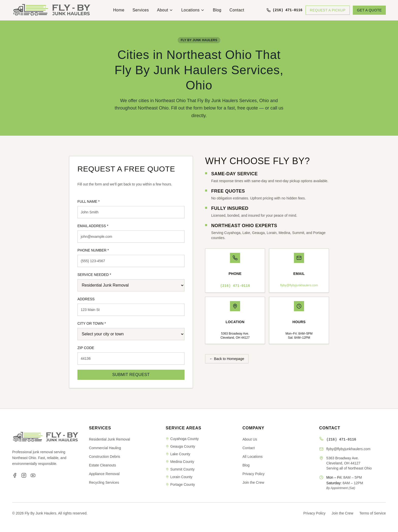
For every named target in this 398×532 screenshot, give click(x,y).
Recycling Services (104, 482)
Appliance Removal (104, 474)
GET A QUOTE (369, 10)
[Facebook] (15, 475)
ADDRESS (86, 299)
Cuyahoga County (182, 439)
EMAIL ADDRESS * (93, 226)
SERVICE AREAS (184, 428)
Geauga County (180, 446)
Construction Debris (104, 457)
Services (141, 10)
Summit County (180, 469)
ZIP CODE (86, 348)
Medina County (180, 462)
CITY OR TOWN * (92, 323)
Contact (237, 10)
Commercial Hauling (105, 448)
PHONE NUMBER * (93, 250)
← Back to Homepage (227, 359)
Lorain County (179, 477)
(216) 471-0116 (235, 286)
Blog (217, 10)
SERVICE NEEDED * (94, 275)
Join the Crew (253, 482)
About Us (250, 439)
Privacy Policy (253, 474)
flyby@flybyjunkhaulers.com (299, 285)
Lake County (178, 454)
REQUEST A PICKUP (328, 10)
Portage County (180, 484)
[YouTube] (33, 475)
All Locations (252, 457)
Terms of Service (373, 513)
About (165, 10)
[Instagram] (24, 475)
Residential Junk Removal (109, 439)
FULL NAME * (88, 201)
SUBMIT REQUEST (131, 375)
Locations (193, 10)
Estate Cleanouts (102, 465)
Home (119, 10)
